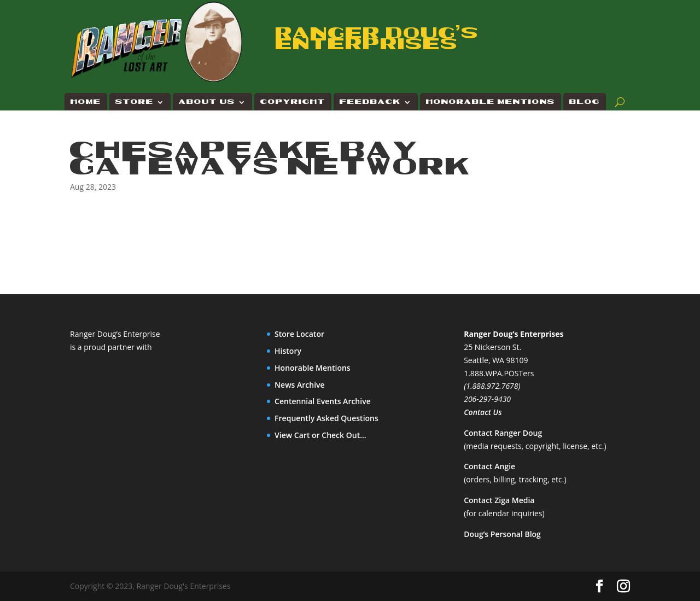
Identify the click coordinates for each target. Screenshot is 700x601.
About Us (207, 102)
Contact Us (483, 412)
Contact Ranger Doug (503, 433)
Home (86, 102)
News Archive (300, 385)
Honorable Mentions (491, 102)
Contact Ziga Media (499, 500)
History (288, 351)
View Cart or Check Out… (320, 435)
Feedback (370, 102)
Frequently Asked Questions (326, 418)
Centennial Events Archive (323, 401)
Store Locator (299, 334)
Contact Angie (489, 466)
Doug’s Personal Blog (502, 534)
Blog (585, 102)
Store (135, 102)
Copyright (293, 102)
